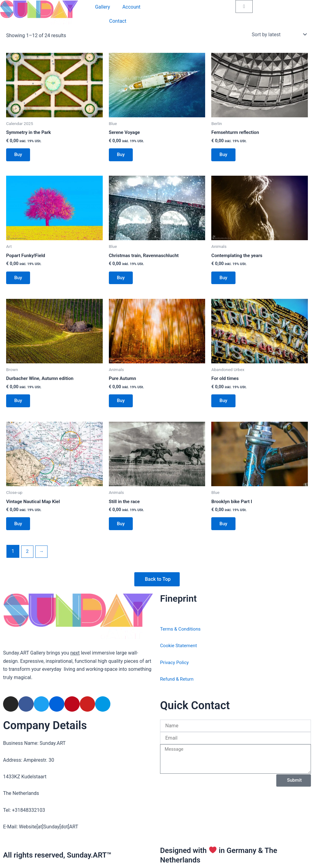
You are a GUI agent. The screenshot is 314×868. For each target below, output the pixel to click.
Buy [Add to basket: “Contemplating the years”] (225, 281)
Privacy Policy (175, 662)
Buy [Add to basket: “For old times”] (225, 406)
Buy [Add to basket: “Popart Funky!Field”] (19, 281)
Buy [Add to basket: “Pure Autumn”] (122, 406)
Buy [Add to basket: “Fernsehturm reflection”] (225, 156)
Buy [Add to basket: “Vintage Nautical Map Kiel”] (19, 531)
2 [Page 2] (27, 559)
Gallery (103, 7)
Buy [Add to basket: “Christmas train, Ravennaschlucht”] (122, 281)
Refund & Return (178, 679)
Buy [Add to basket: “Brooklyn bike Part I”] (225, 531)
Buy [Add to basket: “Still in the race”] (122, 531)
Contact (118, 21)
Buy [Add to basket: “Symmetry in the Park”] (19, 156)
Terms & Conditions (182, 629)
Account (131, 7)
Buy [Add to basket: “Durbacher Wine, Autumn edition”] (19, 406)
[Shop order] (279, 34)
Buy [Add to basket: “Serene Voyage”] (122, 156)
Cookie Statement (180, 645)
